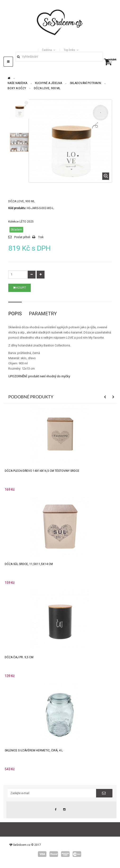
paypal (54, 854)
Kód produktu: (17, 208)
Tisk (41, 237)
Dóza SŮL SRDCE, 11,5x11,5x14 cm (29, 564)
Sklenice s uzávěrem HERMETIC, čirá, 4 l (34, 750)
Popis (15, 314)
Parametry (43, 314)
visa (42, 854)
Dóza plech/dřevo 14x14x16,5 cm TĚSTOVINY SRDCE (42, 471)
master (65, 854)
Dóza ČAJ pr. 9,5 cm (19, 657)
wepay (77, 854)
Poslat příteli (22, 237)
